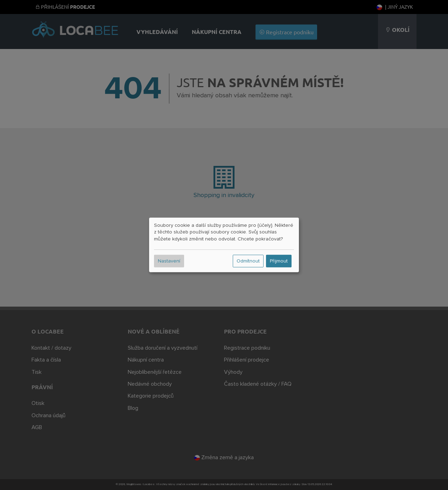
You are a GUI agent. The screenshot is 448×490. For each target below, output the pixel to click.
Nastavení (169, 261)
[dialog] (224, 245)
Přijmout (279, 261)
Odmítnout (248, 261)
